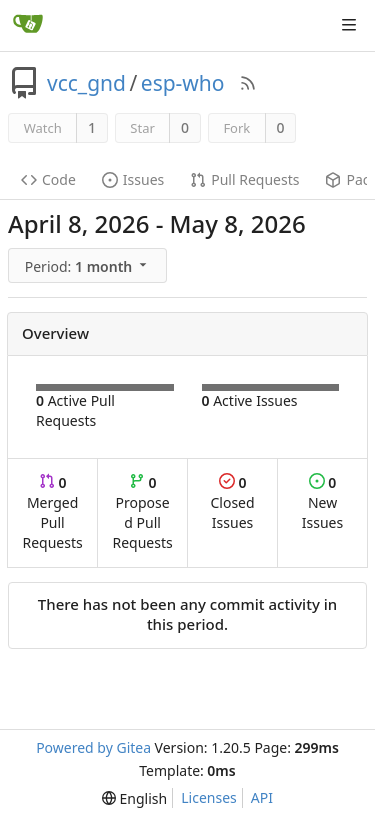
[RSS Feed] (248, 83)
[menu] (89, 266)
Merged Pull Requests (52, 512)
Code (48, 179)
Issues (133, 179)
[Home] (28, 25)
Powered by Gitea (93, 747)
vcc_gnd (86, 83)
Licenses (209, 797)
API (262, 797)
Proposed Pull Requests (143, 512)
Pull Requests (244, 179)
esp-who (183, 83)
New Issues (322, 502)
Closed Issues (232, 502)
